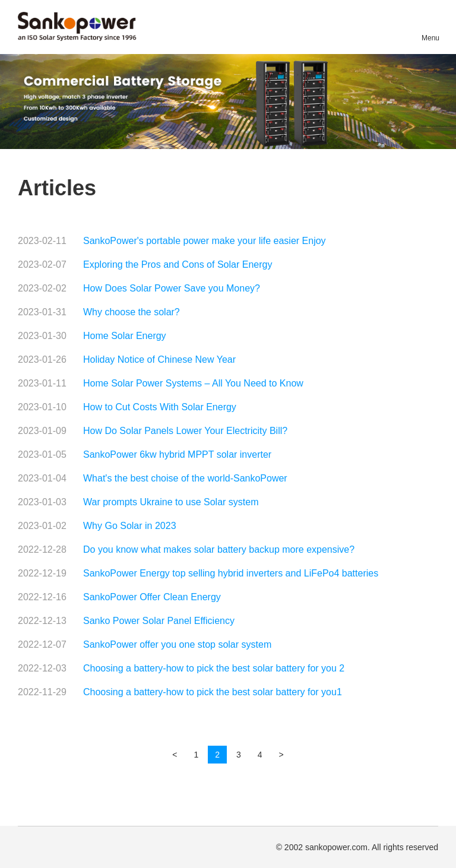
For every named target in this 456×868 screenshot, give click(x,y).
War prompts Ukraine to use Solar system (171, 502)
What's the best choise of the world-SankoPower (185, 478)
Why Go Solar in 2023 (130, 526)
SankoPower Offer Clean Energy (152, 597)
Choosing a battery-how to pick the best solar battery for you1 (213, 692)
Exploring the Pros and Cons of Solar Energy (178, 264)
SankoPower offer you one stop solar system (177, 644)
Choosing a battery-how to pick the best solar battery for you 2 (214, 668)
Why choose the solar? (132, 312)
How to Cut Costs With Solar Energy (160, 407)
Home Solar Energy (125, 336)
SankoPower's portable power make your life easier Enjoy (205, 241)
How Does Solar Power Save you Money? (172, 288)
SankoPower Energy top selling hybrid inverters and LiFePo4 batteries (231, 573)
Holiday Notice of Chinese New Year (159, 359)
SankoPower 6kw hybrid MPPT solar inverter (177, 454)
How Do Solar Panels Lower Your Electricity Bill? (185, 431)
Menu (430, 38)
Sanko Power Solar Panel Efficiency (159, 621)
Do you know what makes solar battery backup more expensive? (219, 549)
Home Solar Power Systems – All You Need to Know (193, 383)
